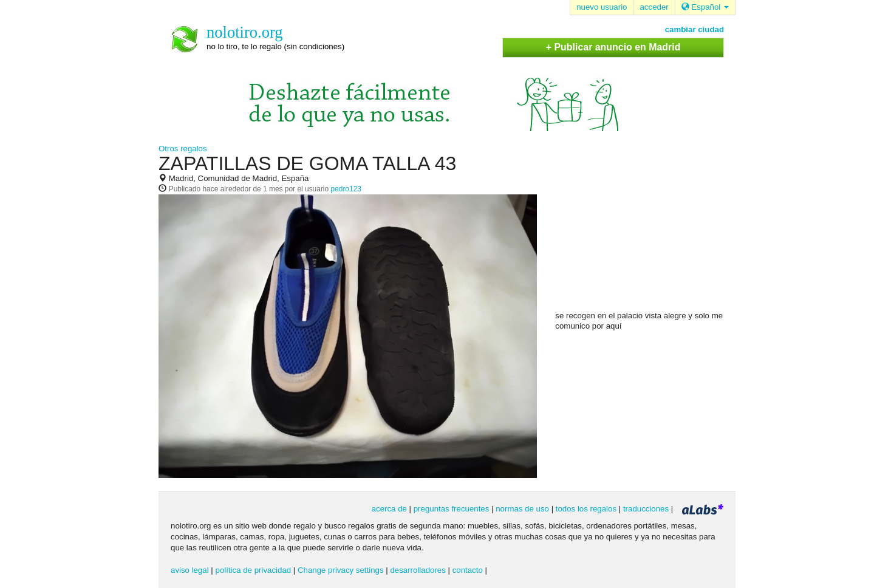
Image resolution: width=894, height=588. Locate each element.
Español (705, 7)
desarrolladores (418, 570)
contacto (468, 570)
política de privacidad (254, 570)
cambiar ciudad (694, 29)
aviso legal (190, 570)
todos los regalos (586, 509)
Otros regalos (183, 149)
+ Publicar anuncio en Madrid (613, 47)
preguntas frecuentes (452, 509)
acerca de (389, 509)
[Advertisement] (646, 231)
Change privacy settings (341, 570)
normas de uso (522, 509)
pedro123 (346, 189)
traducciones (646, 509)
